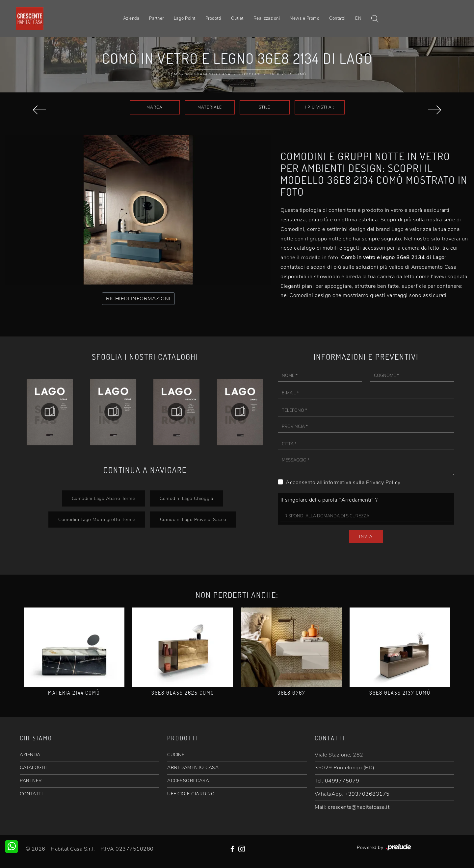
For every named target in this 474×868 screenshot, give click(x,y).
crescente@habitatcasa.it (359, 807)
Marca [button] (155, 107)
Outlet (237, 18)
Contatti (337, 18)
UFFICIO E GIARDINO (191, 794)
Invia (366, 536)
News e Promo (304, 18)
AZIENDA (30, 755)
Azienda (131, 18)
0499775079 (342, 781)
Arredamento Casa (208, 74)
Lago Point (185, 18)
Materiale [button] (210, 107)
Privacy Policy (383, 483)
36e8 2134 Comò (288, 74)
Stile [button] (264, 107)
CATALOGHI (33, 768)
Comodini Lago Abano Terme (104, 498)
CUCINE (176, 755)
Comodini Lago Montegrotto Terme (97, 519)
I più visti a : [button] (320, 107)
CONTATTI (31, 794)
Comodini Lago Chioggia (186, 498)
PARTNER (31, 781)
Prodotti (213, 18)
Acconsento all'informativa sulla (343, 483)
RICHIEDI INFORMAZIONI (138, 299)
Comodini (250, 74)
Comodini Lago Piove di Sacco (193, 519)
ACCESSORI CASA (188, 781)
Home (174, 74)
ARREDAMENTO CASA (193, 768)
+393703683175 (367, 794)
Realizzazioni (267, 18)
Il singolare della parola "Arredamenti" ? (329, 500)
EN (358, 18)
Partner (157, 18)
